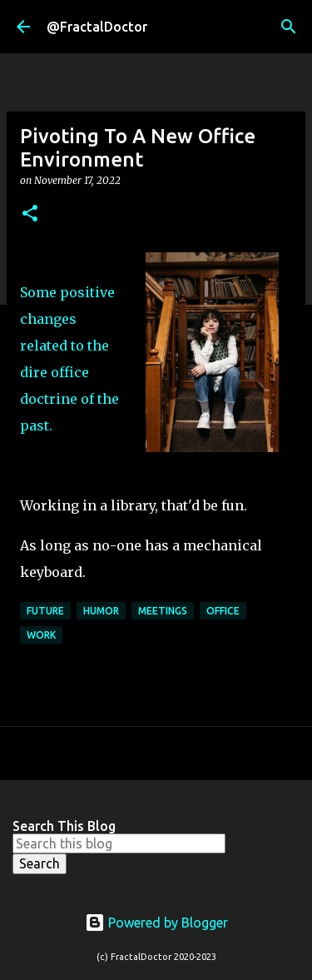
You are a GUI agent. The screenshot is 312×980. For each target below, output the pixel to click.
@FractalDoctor (97, 27)
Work (41, 635)
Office (223, 611)
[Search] (289, 27)
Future (45, 611)
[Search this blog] (119, 843)
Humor (101, 611)
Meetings (163, 611)
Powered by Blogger (156, 923)
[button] (30, 214)
